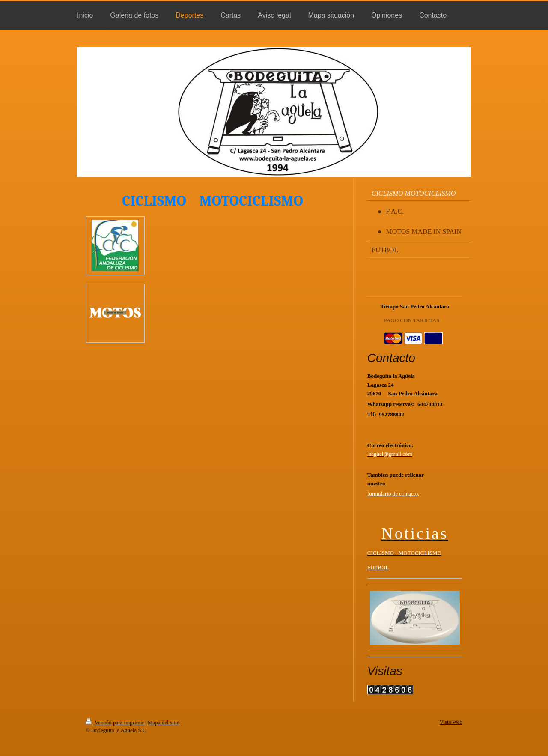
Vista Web (451, 722)
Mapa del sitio (164, 722)
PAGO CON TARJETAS (412, 320)
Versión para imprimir (115, 722)
